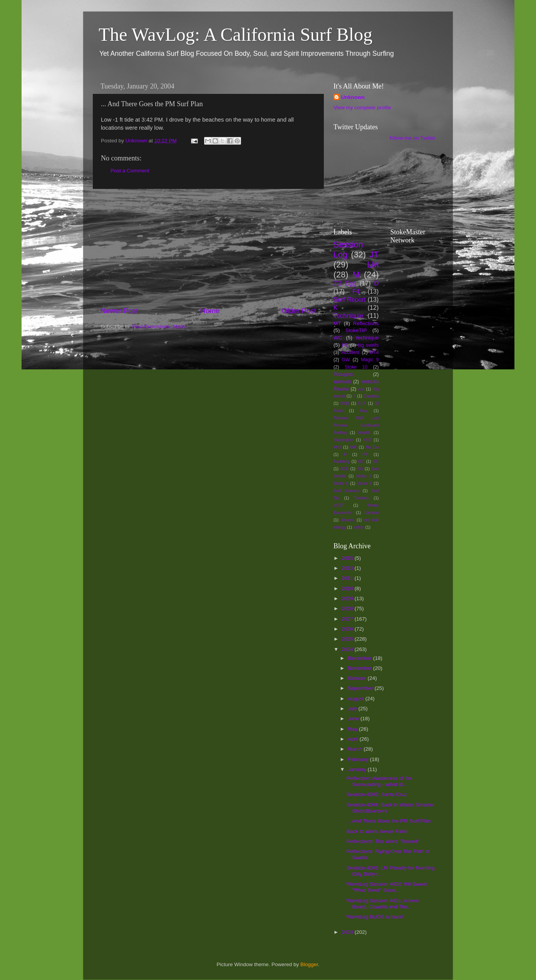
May (353, 729)
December (360, 658)
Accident (351, 352)
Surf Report (349, 299)
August (357, 699)
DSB (345, 403)
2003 (348, 932)
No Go (372, 447)
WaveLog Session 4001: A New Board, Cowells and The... (383, 904)
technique (368, 338)
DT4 (374, 352)
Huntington (343, 440)
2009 (348, 599)
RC (361, 461)
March (356, 749)
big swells (368, 345)
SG (360, 469)
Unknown (353, 97)
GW (346, 360)
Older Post (299, 311)
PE (345, 345)
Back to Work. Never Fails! (377, 831)
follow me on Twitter (413, 138)
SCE (344, 469)
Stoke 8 (364, 483)
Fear (364, 411)
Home (210, 311)
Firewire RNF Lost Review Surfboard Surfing (356, 425)
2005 (348, 639)
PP (365, 454)
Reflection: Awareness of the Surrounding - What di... (379, 781)
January (358, 769)
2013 (348, 568)
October (358, 678)
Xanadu (371, 513)
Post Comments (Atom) (159, 326)
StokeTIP (356, 330)
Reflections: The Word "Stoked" (383, 841)
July (353, 709)
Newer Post (119, 311)
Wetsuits (342, 382)
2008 (348, 609)
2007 (348, 619)
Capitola (371, 396)
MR (354, 447)
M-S (337, 447)
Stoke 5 (363, 476)
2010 (348, 589)
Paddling (342, 461)
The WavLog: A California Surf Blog (235, 34)
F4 (356, 291)
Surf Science (346, 491)
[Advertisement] (208, 247)
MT (337, 323)
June (354, 719)
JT (374, 255)
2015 (348, 558)
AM (361, 389)
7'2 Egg (345, 283)
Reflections (366, 323)
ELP (362, 403)
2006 (348, 629)
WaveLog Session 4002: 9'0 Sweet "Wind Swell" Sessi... (387, 887)
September (361, 688)
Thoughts (343, 374)
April (354, 739)
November (360, 668)
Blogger (309, 964)
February (359, 759)
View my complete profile (362, 108)
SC (376, 461)
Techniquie (348, 316)
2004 (348, 649)
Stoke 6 (341, 483)
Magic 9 (370, 360)
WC (338, 338)
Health (364, 432)
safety (359, 527)
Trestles (361, 498)
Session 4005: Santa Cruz (377, 794)
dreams (348, 520)
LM (373, 265)
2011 (348, 578)
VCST (339, 505)
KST (367, 440)
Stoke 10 (356, 367)
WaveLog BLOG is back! (375, 917)
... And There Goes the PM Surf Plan (389, 821)
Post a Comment (130, 171)
